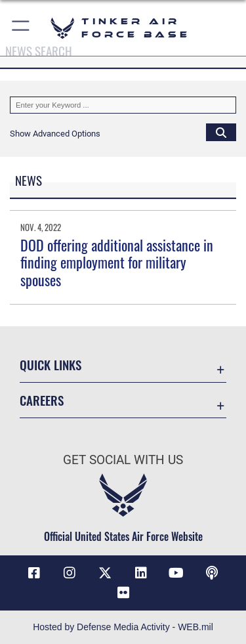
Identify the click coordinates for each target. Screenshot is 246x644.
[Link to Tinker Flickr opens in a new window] (123, 593)
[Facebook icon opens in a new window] (34, 573)
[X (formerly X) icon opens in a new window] (105, 573)
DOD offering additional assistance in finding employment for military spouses (117, 262)
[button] (21, 28)
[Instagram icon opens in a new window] (70, 573)
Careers (42, 400)
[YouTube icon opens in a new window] (176, 573)
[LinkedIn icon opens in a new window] (141, 573)
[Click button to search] (221, 132)
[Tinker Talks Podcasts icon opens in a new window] (212, 573)
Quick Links (51, 365)
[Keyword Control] (123, 105)
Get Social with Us (123, 460)
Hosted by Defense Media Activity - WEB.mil (123, 627)
